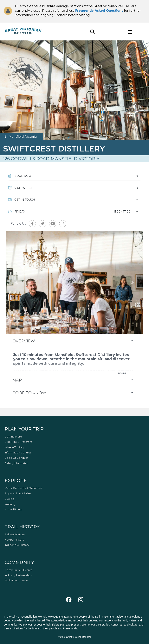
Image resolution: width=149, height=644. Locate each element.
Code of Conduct (16, 458)
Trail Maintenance (16, 580)
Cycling (10, 499)
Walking (10, 504)
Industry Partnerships (19, 575)
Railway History (15, 534)
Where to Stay (14, 447)
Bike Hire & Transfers (18, 442)
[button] (74, 200)
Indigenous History (17, 545)
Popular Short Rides (18, 493)
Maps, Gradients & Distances (23, 488)
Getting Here (13, 437)
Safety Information (17, 463)
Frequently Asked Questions (99, 11)
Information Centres (18, 452)
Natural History (14, 540)
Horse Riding (13, 509)
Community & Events (18, 570)
